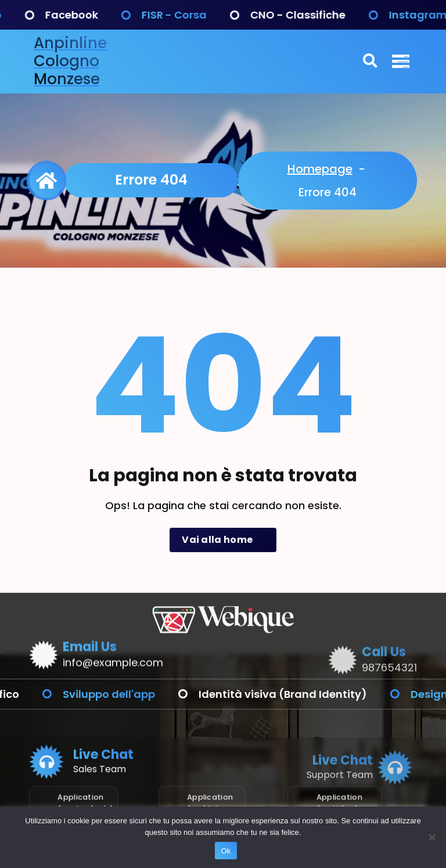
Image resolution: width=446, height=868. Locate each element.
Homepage (320, 169)
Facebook (125, 15)
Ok (226, 851)
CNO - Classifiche (351, 15)
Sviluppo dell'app (162, 694)
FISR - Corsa (227, 15)
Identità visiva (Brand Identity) (336, 694)
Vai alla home (223, 540)
